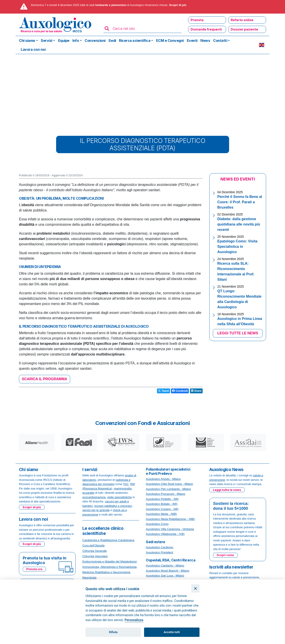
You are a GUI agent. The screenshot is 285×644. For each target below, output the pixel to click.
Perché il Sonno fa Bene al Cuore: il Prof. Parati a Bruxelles (240, 202)
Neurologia (89, 578)
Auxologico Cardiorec (160, 547)
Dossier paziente (244, 29)
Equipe (64, 41)
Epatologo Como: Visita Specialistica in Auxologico (237, 247)
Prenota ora (34, 569)
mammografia (123, 489)
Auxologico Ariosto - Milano (163, 479)
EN (262, 45)
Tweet (163, 391)
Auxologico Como (157, 524)
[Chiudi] (195, 588)
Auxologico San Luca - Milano (165, 576)
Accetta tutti (172, 632)
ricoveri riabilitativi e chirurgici (113, 506)
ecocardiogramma (94, 497)
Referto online (242, 20)
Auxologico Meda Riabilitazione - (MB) (170, 519)
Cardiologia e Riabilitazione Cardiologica (108, 540)
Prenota (197, 20)
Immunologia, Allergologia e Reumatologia (110, 567)
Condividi (180, 391)
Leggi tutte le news (227, 490)
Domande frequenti (206, 29)
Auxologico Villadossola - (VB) (165, 534)
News (205, 41)
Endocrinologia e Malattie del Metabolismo (110, 562)
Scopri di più (178, 5)
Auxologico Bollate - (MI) (162, 504)
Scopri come (225, 555)
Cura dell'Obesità (93, 545)
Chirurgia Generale (95, 551)
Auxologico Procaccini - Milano (166, 494)
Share (196, 391)
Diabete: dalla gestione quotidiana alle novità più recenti (239, 224)
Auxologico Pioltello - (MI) (162, 499)
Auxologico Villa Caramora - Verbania (170, 529)
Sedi (112, 41)
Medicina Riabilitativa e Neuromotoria (106, 572)
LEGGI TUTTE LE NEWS (238, 333)
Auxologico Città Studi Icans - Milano (169, 484)
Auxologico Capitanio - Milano (165, 566)
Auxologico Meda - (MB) (161, 514)
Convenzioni (95, 41)
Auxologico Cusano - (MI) (162, 509)
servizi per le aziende (96, 510)
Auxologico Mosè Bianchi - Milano (168, 571)
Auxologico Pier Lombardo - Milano (168, 489)
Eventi (192, 41)
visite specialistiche (119, 497)
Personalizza (134, 620)
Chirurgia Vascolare (95, 556)
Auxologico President (159, 552)
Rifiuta (113, 632)
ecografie (88, 493)
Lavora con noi (33, 49)
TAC (126, 484)
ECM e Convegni (170, 41)
